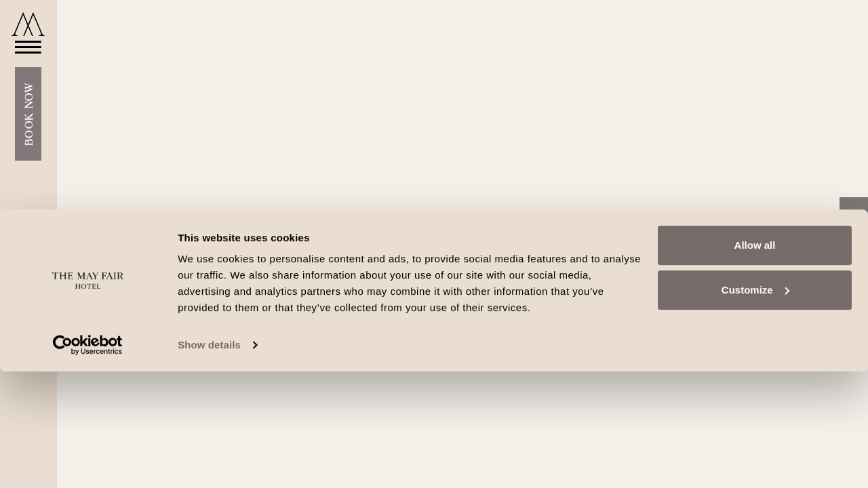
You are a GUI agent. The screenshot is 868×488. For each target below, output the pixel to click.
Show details (209, 461)
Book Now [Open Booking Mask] (28, 127)
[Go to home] (28, 24)
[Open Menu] (24, 60)
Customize (755, 406)
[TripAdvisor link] (854, 271)
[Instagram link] (854, 243)
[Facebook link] (854, 216)
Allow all (755, 362)
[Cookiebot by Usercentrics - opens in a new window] (88, 462)
